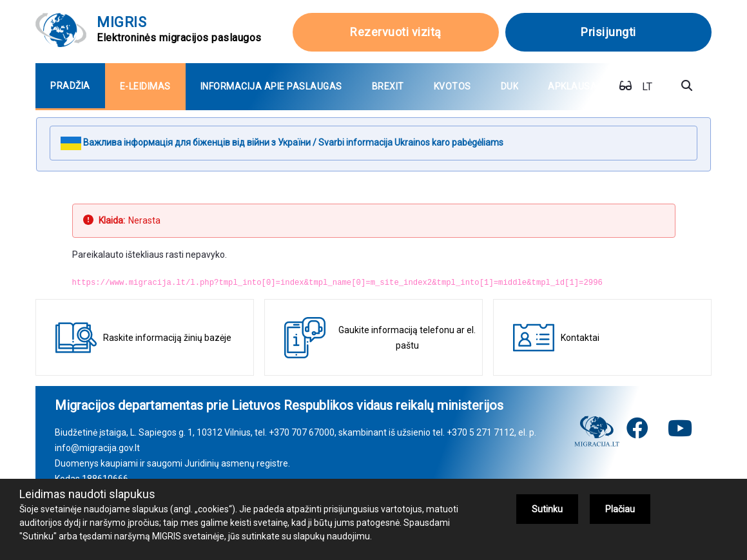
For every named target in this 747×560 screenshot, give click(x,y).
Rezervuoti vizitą (396, 32)
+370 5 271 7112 (480, 432)
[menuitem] (70, 86)
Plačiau (620, 509)
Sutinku (547, 509)
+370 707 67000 (302, 432)
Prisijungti (608, 32)
